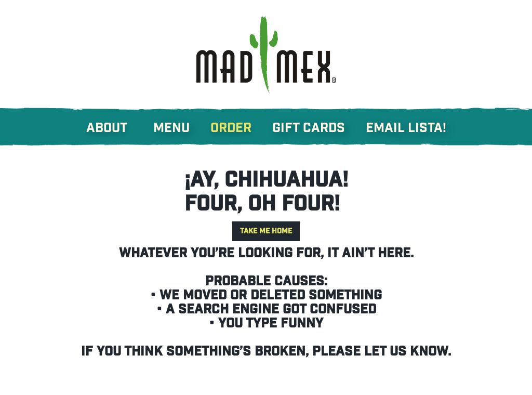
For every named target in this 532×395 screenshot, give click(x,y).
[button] (117, 123)
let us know (406, 352)
